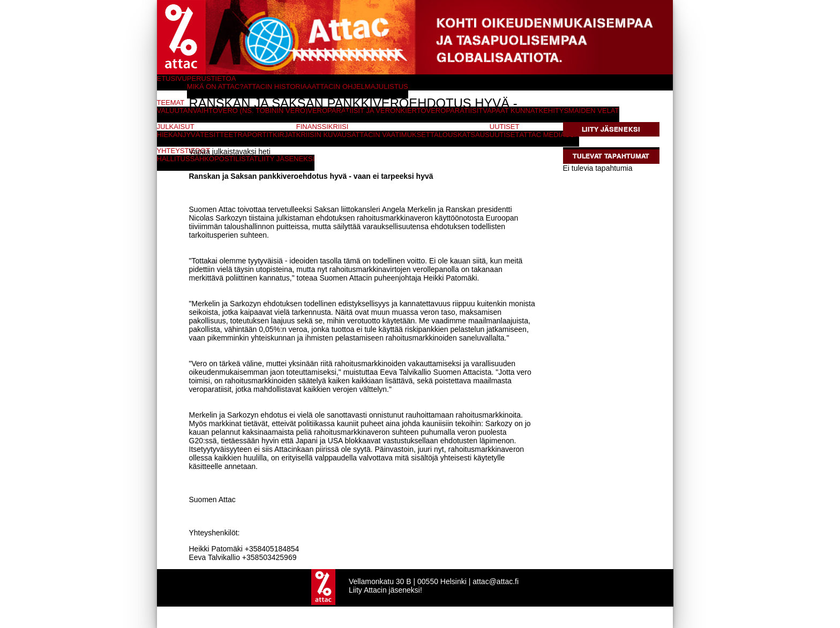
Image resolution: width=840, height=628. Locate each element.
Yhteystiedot (184, 151)
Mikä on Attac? (215, 86)
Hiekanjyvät (181, 135)
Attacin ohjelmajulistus (360, 86)
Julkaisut (176, 127)
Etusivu (172, 78)
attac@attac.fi (496, 581)
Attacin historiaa (278, 86)
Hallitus (174, 159)
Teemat (171, 103)
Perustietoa (212, 78)
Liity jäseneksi (611, 129)
